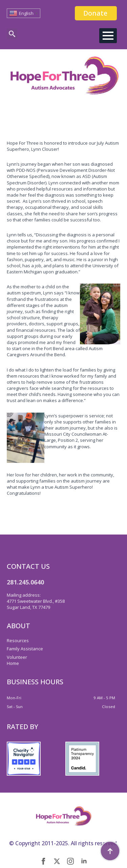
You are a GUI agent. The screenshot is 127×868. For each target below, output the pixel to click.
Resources (18, 640)
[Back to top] (110, 851)
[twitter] (57, 861)
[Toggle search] (12, 34)
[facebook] (43, 861)
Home (13, 663)
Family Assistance (25, 649)
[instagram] (70, 861)
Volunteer (17, 657)
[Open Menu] (108, 36)
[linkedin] (84, 861)
